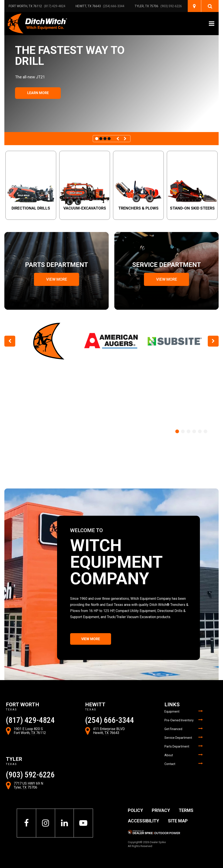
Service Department (178, 738)
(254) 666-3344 (114, 6)
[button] (118, 139)
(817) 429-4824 (55, 6)
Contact (170, 764)
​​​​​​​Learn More (38, 93)
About (169, 755)
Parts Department (177, 746)
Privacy (161, 810)
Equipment (172, 712)
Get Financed (173, 729)
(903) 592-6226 (171, 6)
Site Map (178, 821)
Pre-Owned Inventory (179, 720)
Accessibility (144, 821)
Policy (135, 810)
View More (91, 639)
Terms (186, 810)
